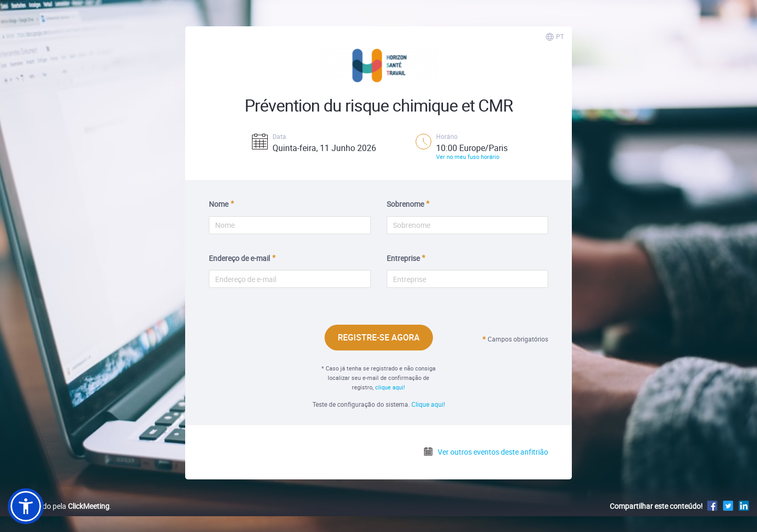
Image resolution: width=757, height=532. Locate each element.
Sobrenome (405, 204)
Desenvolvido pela (59, 506)
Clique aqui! (428, 404)
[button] (26, 506)
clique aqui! (390, 387)
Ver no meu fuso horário (468, 157)
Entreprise (403, 258)
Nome (219, 204)
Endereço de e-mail (239, 258)
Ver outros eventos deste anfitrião (486, 452)
